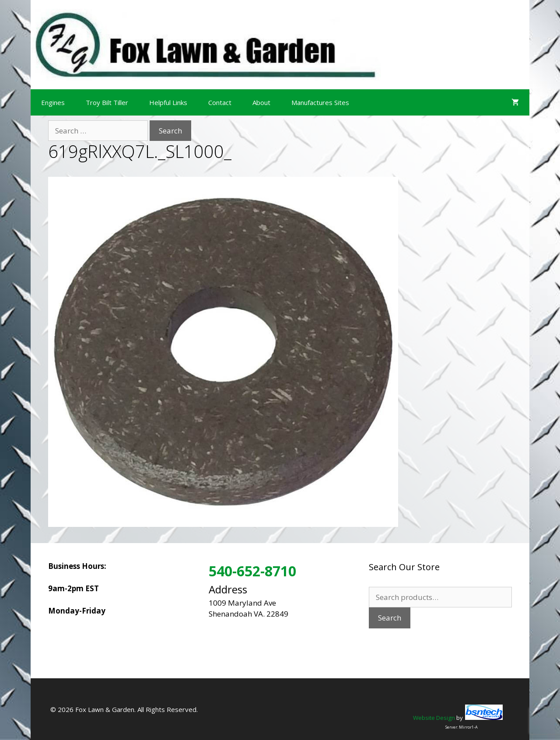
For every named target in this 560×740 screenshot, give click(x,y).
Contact (220, 102)
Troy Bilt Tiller (107, 102)
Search (390, 618)
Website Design (434, 718)
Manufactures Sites (320, 102)
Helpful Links (168, 102)
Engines (53, 102)
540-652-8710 (252, 571)
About (261, 102)
